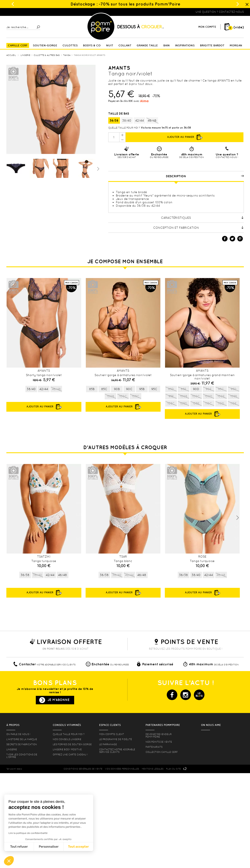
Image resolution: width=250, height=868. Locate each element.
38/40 (127, 120)
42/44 (140, 120)
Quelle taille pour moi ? (124, 128)
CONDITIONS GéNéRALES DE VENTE (83, 769)
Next (237, 518)
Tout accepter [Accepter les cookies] (78, 847)
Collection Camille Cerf (162, 752)
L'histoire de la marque (22, 739)
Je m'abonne (58, 700)
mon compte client (112, 734)
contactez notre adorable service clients (117, 751)
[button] (9, 861)
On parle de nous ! (18, 734)
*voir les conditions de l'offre (22, 756)
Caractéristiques (202, 218)
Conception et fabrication (199, 228)
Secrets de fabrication (22, 744)
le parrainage (108, 744)
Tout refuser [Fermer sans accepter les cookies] (19, 847)
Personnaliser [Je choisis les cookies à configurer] (49, 847)
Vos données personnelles (122, 769)
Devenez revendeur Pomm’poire (159, 735)
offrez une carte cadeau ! (70, 754)
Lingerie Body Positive (67, 749)
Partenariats (154, 747)
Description (205, 176)
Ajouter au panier (185, 137)
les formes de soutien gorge (72, 744)
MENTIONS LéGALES (153, 769)
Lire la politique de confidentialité (28, 833)
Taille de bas (119, 114)
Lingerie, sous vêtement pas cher (27, 12)
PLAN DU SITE (173, 769)
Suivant (98, 169)
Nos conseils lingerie (67, 739)
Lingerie (12, 749)
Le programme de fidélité (116, 739)
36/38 (114, 120)
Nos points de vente (159, 742)
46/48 (152, 121)
